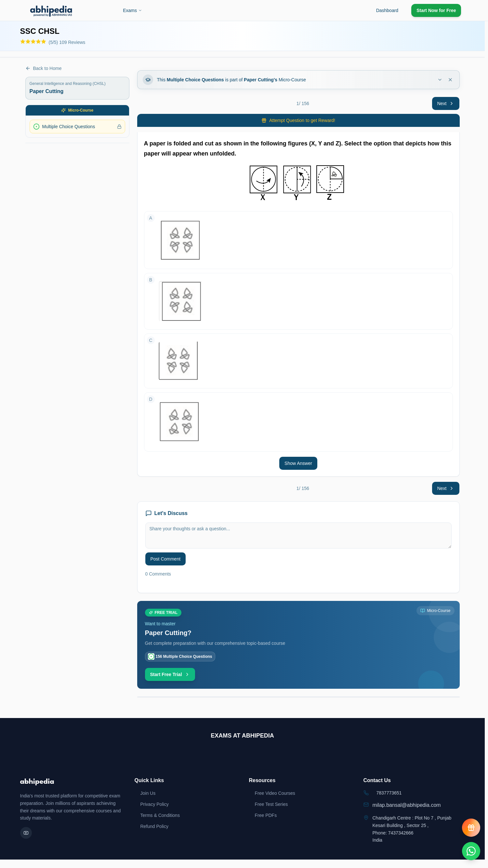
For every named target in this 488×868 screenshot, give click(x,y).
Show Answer (298, 463)
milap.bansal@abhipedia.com (407, 805)
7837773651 (389, 793)
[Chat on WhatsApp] (471, 851)
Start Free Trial (170, 674)
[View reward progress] (471, 828)
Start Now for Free (436, 10)
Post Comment (166, 559)
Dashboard (387, 10)
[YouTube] (26, 833)
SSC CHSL (40, 31)
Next (446, 103)
